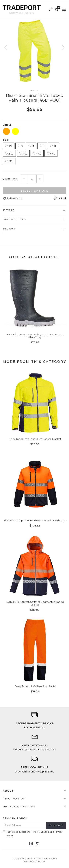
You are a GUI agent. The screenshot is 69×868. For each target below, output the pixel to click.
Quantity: (10, 179)
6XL (51, 154)
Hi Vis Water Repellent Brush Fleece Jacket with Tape (35, 520)
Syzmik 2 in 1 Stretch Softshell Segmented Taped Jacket (35, 603)
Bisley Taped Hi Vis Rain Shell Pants (35, 686)
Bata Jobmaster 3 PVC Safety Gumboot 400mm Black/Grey (35, 336)
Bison (35, 90)
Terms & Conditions (42, 832)
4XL (37, 154)
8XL (9, 161)
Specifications (15, 219)
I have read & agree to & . (32, 834)
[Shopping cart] (57, 10)
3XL (23, 154)
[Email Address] (24, 825)
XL (53, 146)
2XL (9, 154)
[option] (34, 51)
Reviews (9, 229)
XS (9, 146)
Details (9, 210)
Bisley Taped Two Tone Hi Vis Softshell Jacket (35, 439)
